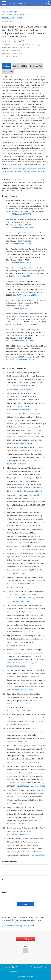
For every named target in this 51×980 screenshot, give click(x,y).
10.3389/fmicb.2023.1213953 (22, 690)
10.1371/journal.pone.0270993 (30, 525)
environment (36, 171)
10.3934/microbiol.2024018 (27, 325)
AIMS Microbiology (9, 12)
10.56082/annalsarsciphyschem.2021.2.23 (22, 410)
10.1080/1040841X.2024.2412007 (19, 710)
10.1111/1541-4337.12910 (16, 464)
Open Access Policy (38, 967)
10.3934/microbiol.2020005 (23, 276)
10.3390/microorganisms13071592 (32, 786)
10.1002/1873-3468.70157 (16, 824)
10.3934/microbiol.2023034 (20, 244)
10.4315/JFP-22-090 (14, 508)
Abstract (6, 66)
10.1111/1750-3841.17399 (16, 666)
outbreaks (13, 171)
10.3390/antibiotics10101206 (22, 443)
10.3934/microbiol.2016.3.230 (21, 228)
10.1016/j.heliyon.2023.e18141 (18, 724)
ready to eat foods (24, 171)
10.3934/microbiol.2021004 (12, 18)
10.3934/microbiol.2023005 (20, 263)
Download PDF (36, 66)
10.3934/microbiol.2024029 (20, 214)
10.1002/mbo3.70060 (15, 803)
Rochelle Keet (7, 41)
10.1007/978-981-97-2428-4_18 (28, 762)
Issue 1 (17, 14)
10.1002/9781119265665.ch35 (18, 834)
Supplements (8, 71)
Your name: (7, 880)
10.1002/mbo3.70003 (19, 742)
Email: (5, 892)
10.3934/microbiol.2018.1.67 (21, 308)
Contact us (13, 971)
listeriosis (34, 169)
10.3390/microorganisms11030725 (31, 549)
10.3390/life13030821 (18, 573)
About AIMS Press (13, 967)
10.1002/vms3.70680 (37, 855)
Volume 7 (10, 14)
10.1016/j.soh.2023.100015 (17, 645)
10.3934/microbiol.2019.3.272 (21, 341)
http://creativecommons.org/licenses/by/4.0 (18, 926)
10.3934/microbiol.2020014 (27, 295)
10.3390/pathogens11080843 (32, 491)
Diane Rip (17, 41)
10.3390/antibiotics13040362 (21, 601)
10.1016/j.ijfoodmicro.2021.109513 (20, 389)
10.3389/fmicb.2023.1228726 (22, 631)
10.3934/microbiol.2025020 (24, 360)
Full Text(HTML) (20, 66)
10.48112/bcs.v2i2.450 (15, 587)
